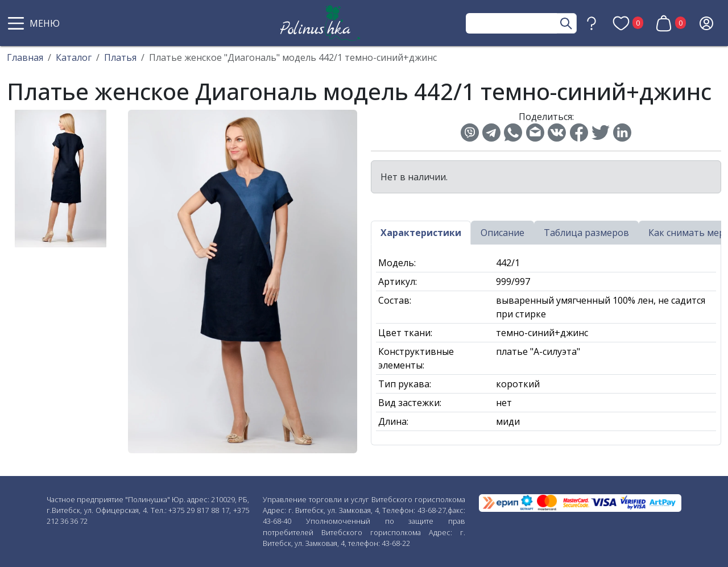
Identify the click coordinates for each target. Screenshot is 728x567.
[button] (35, 23)
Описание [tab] (502, 233)
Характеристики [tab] (421, 233)
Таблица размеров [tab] (586, 233)
